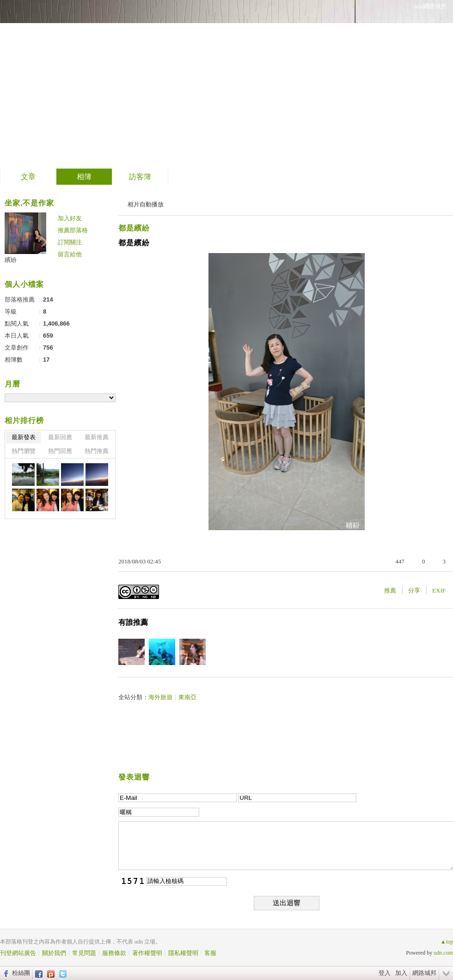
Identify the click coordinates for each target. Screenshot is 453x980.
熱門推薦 (97, 451)
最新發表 (24, 437)
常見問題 (84, 953)
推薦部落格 (73, 230)
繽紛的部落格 (63, 81)
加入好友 (70, 218)
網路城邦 (424, 973)
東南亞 (187, 697)
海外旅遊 (160, 697)
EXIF (439, 590)
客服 (210, 953)
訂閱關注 (70, 242)
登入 (385, 973)
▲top (447, 942)
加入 (401, 973)
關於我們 (54, 953)
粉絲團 (21, 973)
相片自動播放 (146, 204)
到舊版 (137, 85)
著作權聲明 (147, 953)
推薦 (390, 590)
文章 (28, 177)
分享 (414, 590)
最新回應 (60, 437)
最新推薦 (97, 437)
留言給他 (70, 254)
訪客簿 (140, 177)
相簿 (84, 177)
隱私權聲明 (183, 953)
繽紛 (11, 260)
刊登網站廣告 (18, 953)
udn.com (443, 953)
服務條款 (114, 953)
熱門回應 (60, 451)
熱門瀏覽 (24, 451)
